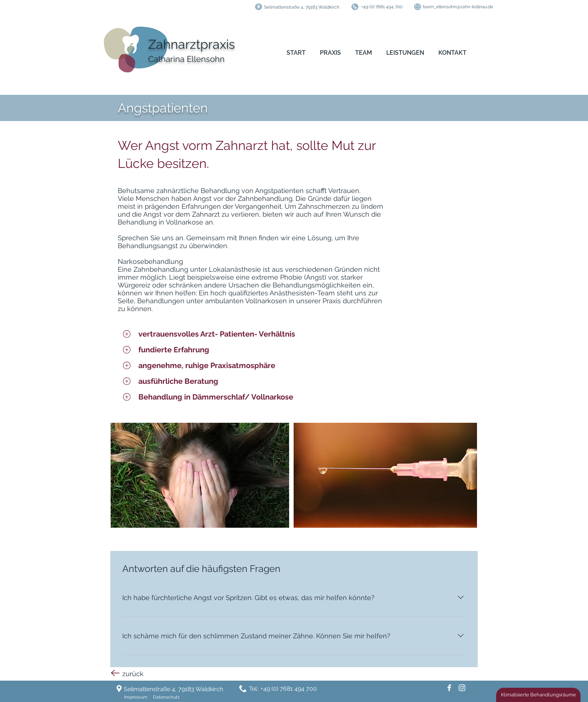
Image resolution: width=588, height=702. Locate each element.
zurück (133, 674)
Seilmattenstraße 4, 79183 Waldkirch (302, 7)
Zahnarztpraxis (191, 44)
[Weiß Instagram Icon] (462, 688)
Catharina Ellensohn (186, 59)
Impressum (136, 697)
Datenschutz (166, 697)
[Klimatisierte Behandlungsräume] (538, 695)
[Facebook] (449, 688)
